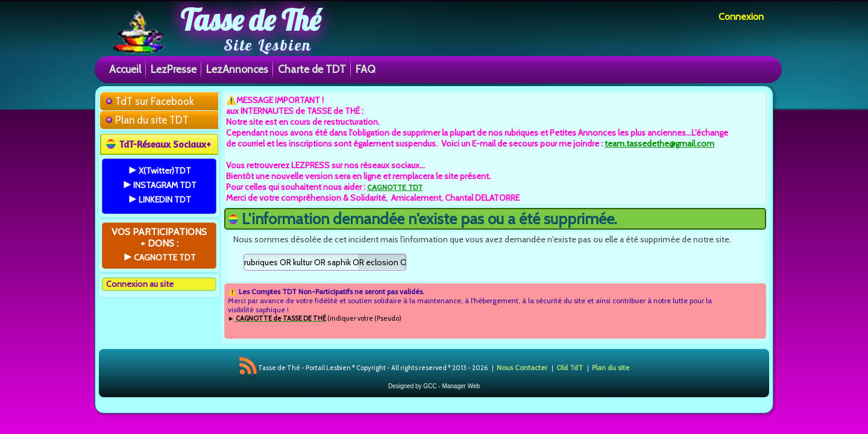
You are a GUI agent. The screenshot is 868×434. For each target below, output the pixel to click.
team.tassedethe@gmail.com (659, 143)
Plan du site (611, 367)
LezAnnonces (237, 69)
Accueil (125, 69)
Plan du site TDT (152, 120)
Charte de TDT (312, 69)
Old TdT (570, 367)
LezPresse (174, 69)
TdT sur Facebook (155, 101)
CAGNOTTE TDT (395, 187)
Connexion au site (140, 284)
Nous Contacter (522, 367)
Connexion (741, 17)
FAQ (366, 69)
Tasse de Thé (250, 20)
